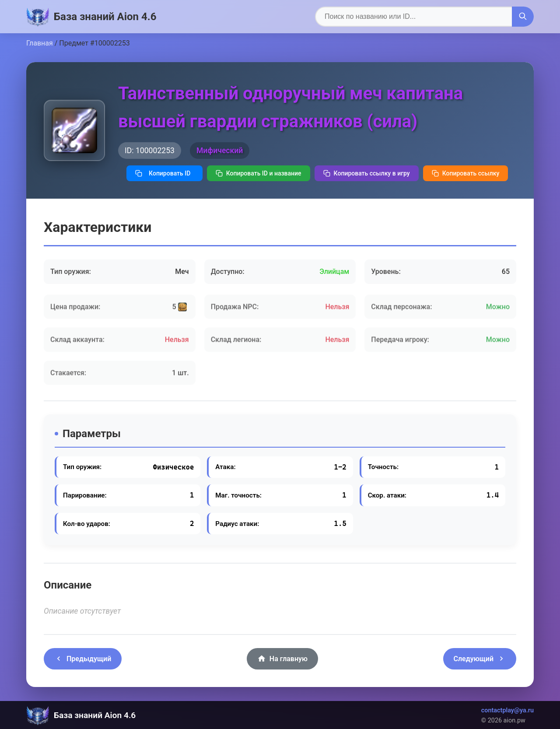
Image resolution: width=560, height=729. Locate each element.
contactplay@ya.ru (507, 710)
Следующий (480, 659)
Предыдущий (83, 659)
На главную (282, 659)
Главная (40, 43)
